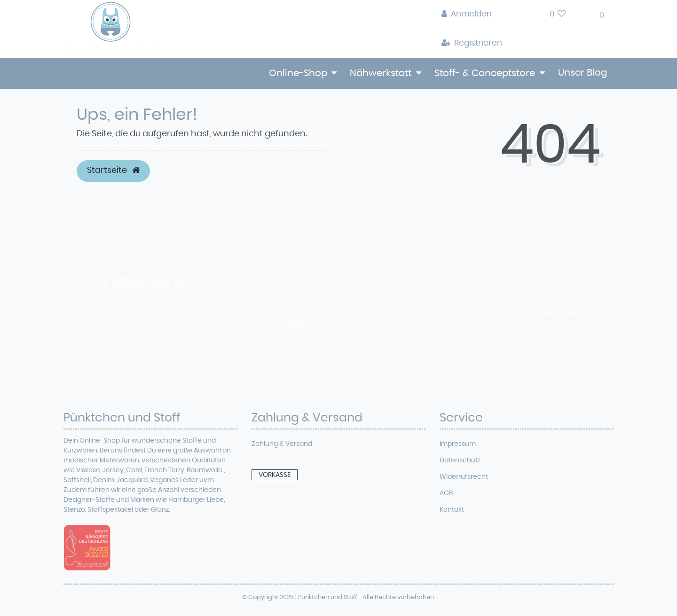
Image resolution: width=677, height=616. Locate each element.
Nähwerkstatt (381, 73)
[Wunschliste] (558, 15)
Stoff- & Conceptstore (485, 73)
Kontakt (452, 510)
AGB (446, 493)
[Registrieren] (472, 44)
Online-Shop (298, 73)
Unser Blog (583, 73)
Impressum (458, 444)
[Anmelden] (472, 15)
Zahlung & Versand (282, 444)
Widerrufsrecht (464, 477)
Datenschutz (460, 460)
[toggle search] (526, 17)
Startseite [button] (113, 171)
